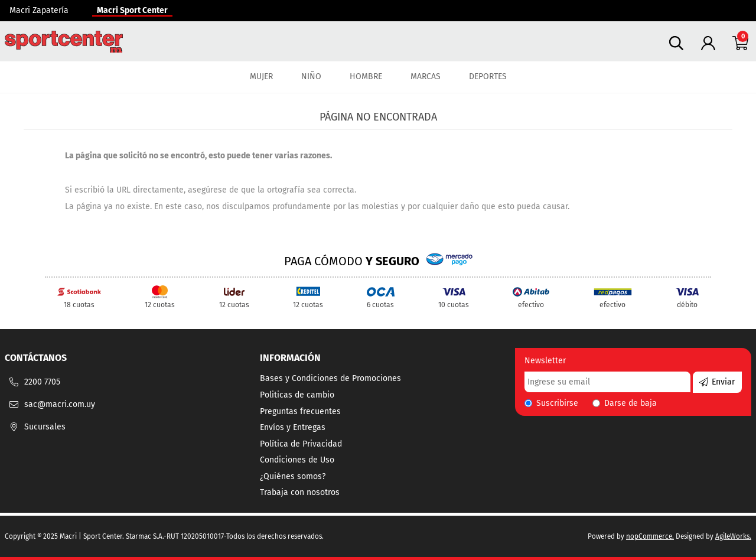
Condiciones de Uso (297, 460)
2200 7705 (42, 382)
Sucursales (45, 427)
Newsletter (545, 361)
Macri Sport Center (132, 10)
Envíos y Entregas (293, 427)
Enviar (723, 382)
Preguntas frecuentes (300, 411)
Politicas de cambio (297, 395)
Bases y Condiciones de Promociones (330, 378)
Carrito (740, 43)
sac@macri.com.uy (60, 404)
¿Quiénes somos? (293, 476)
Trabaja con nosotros (300, 492)
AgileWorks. (733, 536)
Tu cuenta (708, 43)
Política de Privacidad (301, 444)
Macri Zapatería (39, 10)
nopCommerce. (650, 536)
